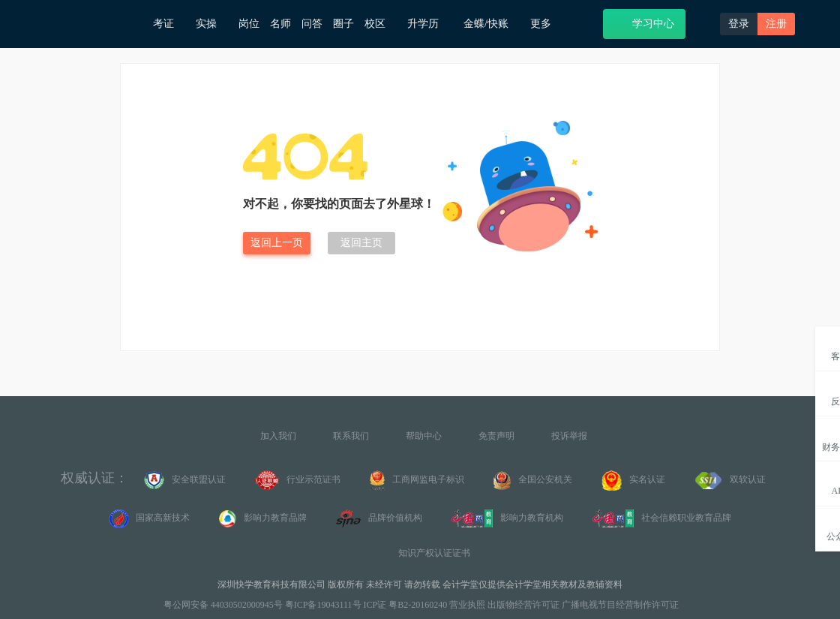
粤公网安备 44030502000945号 (222, 605)
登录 (739, 24)
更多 (546, 24)
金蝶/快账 (492, 24)
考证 (169, 24)
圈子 (343, 24)
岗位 (249, 24)
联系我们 (351, 436)
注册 (776, 24)
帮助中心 (424, 436)
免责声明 (496, 436)
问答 (312, 24)
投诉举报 (569, 436)
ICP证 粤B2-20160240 (406, 605)
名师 (280, 24)
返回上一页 (277, 243)
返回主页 (361, 243)
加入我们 (278, 436)
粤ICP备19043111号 (323, 605)
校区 (381, 24)
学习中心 (644, 23)
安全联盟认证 (185, 480)
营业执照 (467, 605)
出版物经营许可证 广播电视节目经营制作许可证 (583, 605)
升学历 (430, 23)
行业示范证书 (298, 480)
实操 (212, 24)
